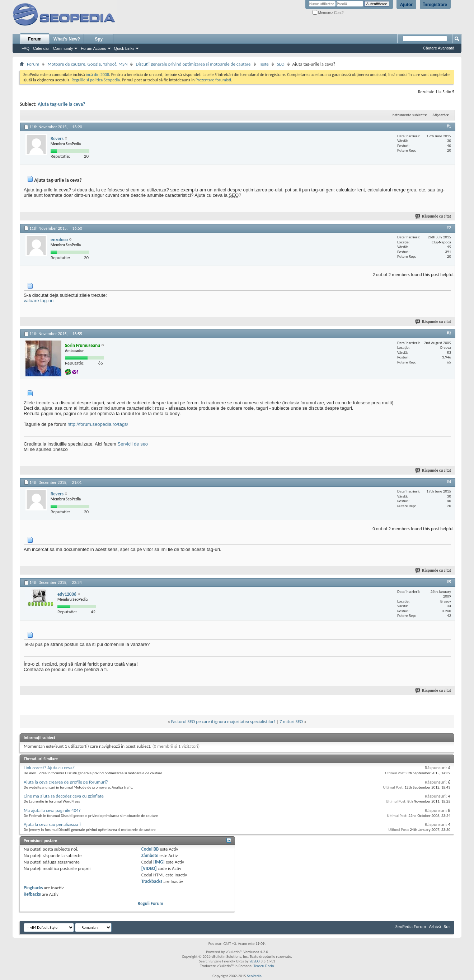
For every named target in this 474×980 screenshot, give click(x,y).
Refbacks (32, 894)
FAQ (25, 48)
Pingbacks (33, 888)
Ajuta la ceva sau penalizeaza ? (53, 824)
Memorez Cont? (328, 13)
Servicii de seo (133, 444)
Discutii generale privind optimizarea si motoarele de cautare (193, 64)
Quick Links (124, 48)
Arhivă (435, 926)
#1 (449, 126)
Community (63, 48)
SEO (281, 64)
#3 (449, 333)
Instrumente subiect (408, 115)
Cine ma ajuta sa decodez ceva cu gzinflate (64, 796)
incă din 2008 (97, 75)
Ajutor (406, 5)
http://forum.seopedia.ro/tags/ (98, 424)
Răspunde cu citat (433, 216)
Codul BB (150, 849)
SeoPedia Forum (411, 926)
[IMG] (159, 862)
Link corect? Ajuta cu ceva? (49, 768)
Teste (264, 64)
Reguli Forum (151, 903)
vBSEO (255, 961)
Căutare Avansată (439, 48)
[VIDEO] (149, 868)
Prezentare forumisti (213, 80)
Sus (447, 926)
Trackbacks (152, 881)
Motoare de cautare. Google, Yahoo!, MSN (87, 64)
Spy (99, 39)
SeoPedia (254, 976)
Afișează (439, 115)
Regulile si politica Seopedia (96, 80)
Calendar (41, 48)
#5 (449, 582)
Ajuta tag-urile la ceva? (62, 104)
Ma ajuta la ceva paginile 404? (52, 810)
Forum (35, 39)
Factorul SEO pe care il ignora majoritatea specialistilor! (223, 721)
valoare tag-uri (39, 301)
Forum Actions (93, 48)
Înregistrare (435, 5)
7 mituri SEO (291, 721)
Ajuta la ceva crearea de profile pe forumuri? (66, 782)
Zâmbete (150, 855)
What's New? (67, 39)
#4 (449, 482)
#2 (449, 228)
